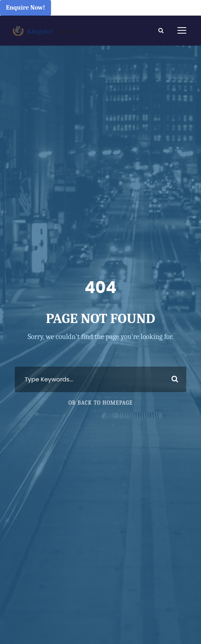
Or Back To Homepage (100, 403)
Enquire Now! (26, 8)
